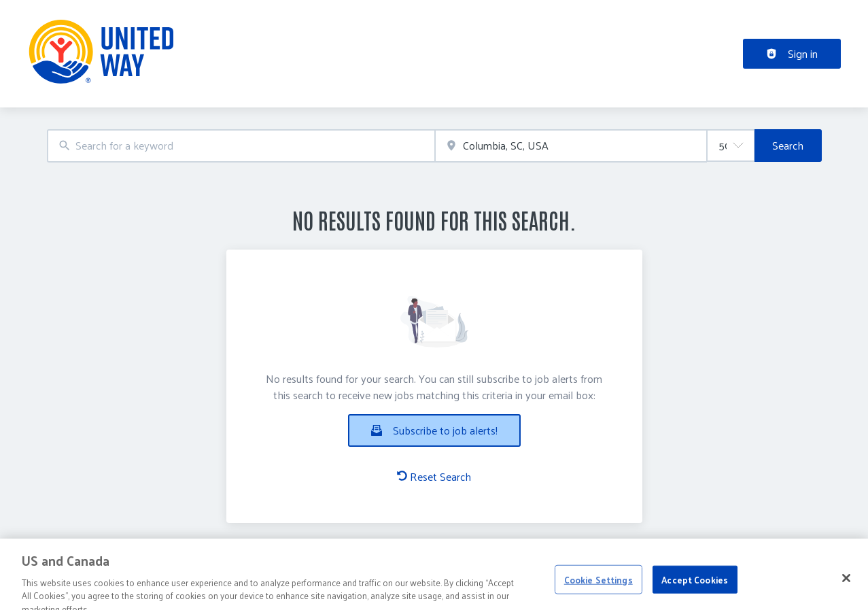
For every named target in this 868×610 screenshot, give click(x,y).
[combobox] (241, 146)
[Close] (846, 592)
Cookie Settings (598, 593)
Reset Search (434, 477)
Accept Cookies (695, 593)
